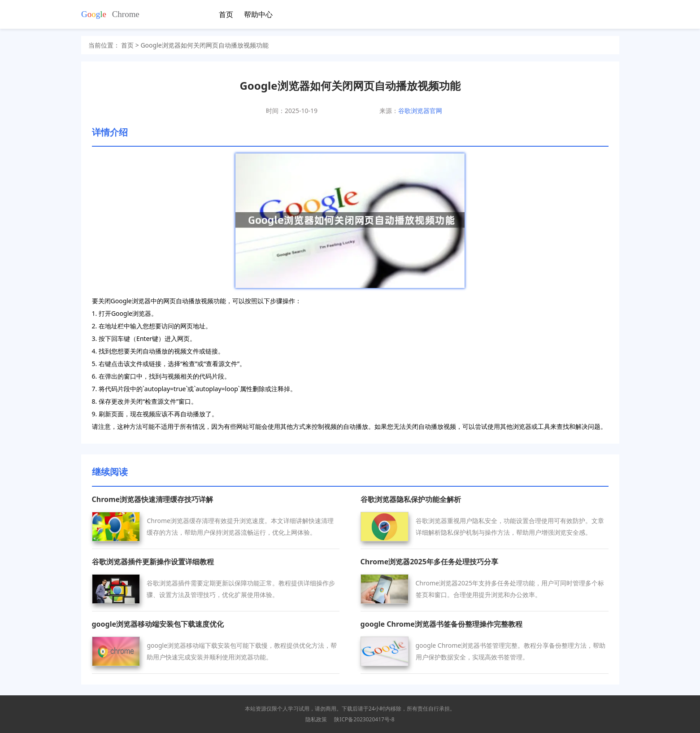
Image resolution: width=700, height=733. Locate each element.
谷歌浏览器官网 (420, 111)
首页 (226, 14)
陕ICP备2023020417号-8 (364, 719)
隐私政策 (316, 719)
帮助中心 (258, 14)
